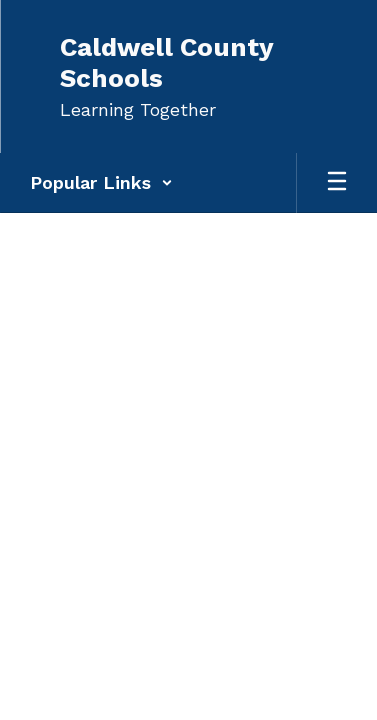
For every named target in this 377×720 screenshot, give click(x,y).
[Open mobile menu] (337, 183)
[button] (101, 183)
